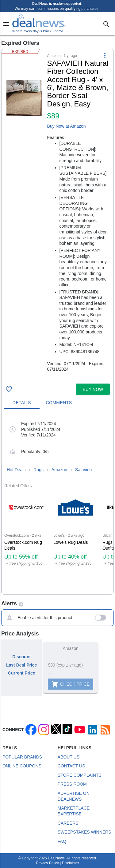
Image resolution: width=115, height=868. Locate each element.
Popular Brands (22, 757)
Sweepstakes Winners (84, 832)
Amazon (59, 470)
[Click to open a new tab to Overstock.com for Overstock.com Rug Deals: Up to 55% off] (26, 541)
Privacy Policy (47, 863)
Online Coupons (22, 766)
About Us (69, 757)
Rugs (38, 470)
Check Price (71, 684)
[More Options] (105, 55)
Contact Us (71, 766)
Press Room (72, 784)
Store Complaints (80, 775)
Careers (68, 823)
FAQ (62, 841)
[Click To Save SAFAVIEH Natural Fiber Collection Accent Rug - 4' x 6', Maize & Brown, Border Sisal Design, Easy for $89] (9, 389)
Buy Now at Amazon (67, 126)
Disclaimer (71, 863)
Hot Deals (16, 470)
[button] (57, 215)
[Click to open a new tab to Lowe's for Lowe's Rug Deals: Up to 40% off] (75, 541)
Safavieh (83, 470)
